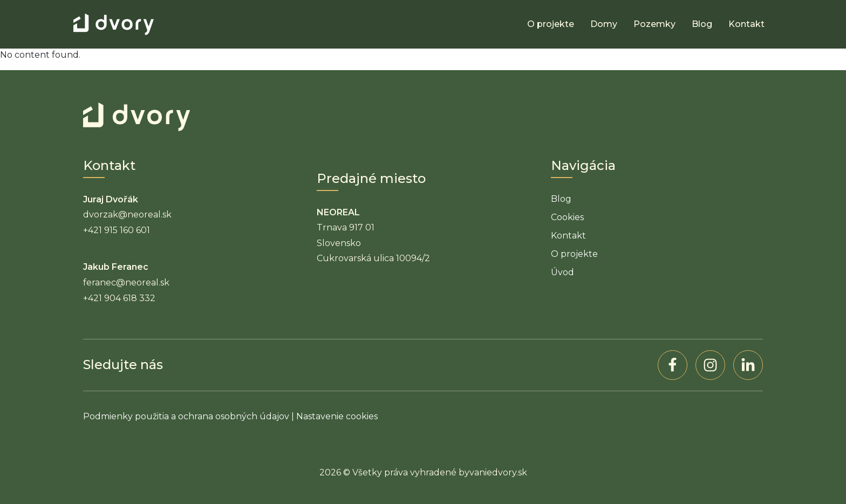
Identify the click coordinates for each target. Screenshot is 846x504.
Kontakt (746, 24)
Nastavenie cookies (337, 416)
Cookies (567, 217)
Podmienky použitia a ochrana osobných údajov (186, 416)
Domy (604, 24)
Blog (702, 24)
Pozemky (654, 24)
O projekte (551, 24)
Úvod (562, 272)
